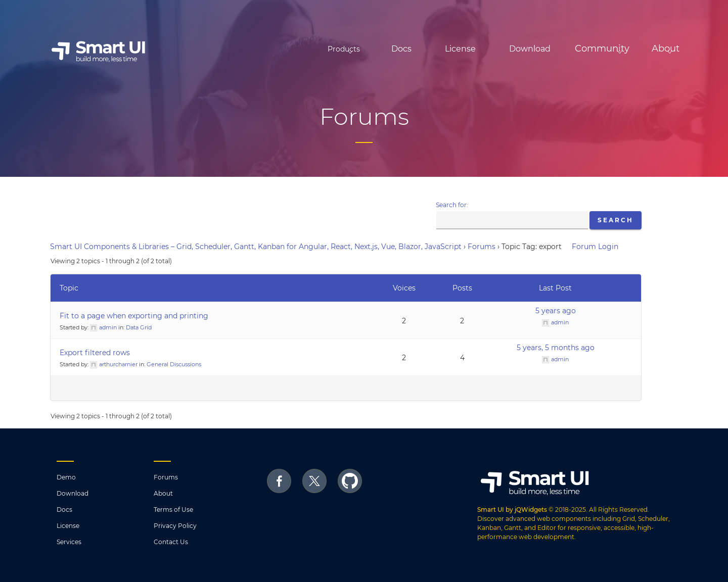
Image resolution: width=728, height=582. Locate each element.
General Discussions (174, 364)
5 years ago (556, 311)
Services (69, 542)
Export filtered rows (95, 353)
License (417, 49)
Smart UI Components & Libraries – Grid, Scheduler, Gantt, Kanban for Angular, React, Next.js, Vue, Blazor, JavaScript (256, 247)
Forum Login (595, 247)
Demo (66, 477)
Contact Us (171, 542)
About (163, 493)
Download (487, 49)
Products (285, 49)
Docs (358, 49)
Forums (482, 247)
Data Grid (139, 327)
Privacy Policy (175, 526)
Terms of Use (173, 510)
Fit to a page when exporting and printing (134, 316)
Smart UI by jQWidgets (512, 510)
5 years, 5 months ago (556, 348)
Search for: (452, 205)
